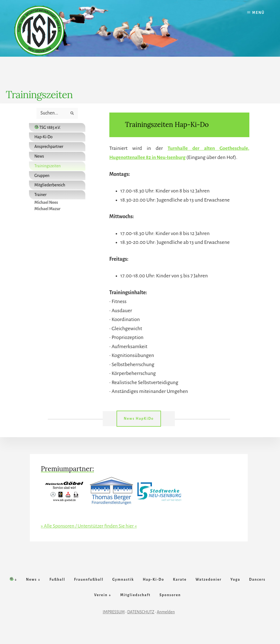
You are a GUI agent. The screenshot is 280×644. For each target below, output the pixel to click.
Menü (258, 13)
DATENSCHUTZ (141, 624)
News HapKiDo (139, 418)
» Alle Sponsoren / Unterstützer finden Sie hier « (91, 525)
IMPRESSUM (114, 624)
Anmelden (166, 624)
